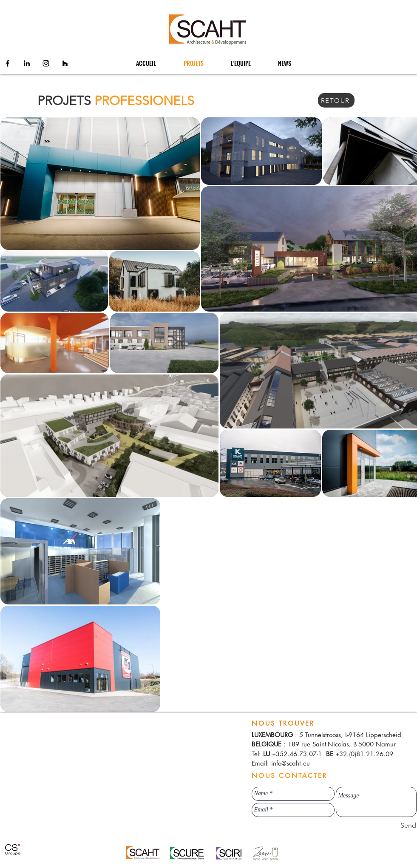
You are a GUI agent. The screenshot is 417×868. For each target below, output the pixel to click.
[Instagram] (46, 63)
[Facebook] (8, 63)
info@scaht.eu (291, 763)
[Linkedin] (27, 63)
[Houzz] (65, 63)
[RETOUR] (336, 100)
